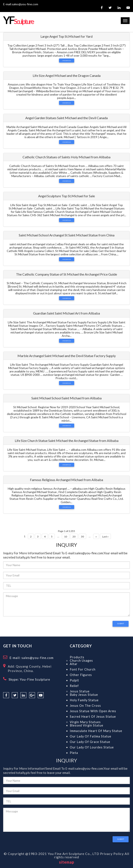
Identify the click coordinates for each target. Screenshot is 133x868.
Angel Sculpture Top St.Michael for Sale (66, 196)
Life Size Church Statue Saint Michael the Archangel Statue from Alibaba (67, 441)
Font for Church (83, 669)
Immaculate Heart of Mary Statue (96, 731)
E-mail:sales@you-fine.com (21, 4)
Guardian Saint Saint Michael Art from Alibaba (66, 313)
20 (74, 537)
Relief (74, 686)
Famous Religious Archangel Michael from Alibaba (66, 480)
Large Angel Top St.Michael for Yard (66, 36)
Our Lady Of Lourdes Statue (92, 747)
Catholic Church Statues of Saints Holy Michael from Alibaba (66, 157)
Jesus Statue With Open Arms (93, 711)
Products (77, 657)
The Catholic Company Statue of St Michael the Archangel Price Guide (66, 274)
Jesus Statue (80, 691)
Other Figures (81, 675)
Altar (74, 664)
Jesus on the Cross (85, 706)
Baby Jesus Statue (84, 695)
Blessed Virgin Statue (87, 725)
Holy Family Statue (84, 700)
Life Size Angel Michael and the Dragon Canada (67, 75)
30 (82, 537)
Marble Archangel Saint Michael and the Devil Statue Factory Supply (67, 356)
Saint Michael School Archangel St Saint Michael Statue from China (67, 235)
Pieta (74, 753)
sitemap (67, 862)
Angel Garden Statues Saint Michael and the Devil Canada (66, 118)
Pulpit (74, 680)
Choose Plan (67, 61)
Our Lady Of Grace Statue (90, 742)
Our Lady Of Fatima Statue (91, 736)
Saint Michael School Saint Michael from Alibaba (66, 398)
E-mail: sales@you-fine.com (32, 658)
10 (66, 537)
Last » (105, 537)
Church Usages (81, 661)
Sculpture (18, 21)
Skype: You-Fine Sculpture (29, 679)
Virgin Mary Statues (85, 722)
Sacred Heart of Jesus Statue (93, 717)
